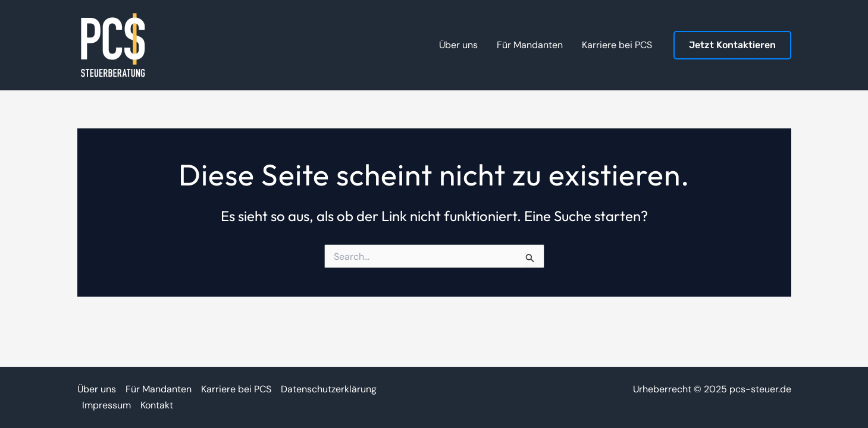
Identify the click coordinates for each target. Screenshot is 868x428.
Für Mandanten (159, 389)
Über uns (97, 389)
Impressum (106, 405)
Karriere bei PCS (236, 389)
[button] (732, 45)
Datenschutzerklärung (329, 389)
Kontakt (157, 405)
